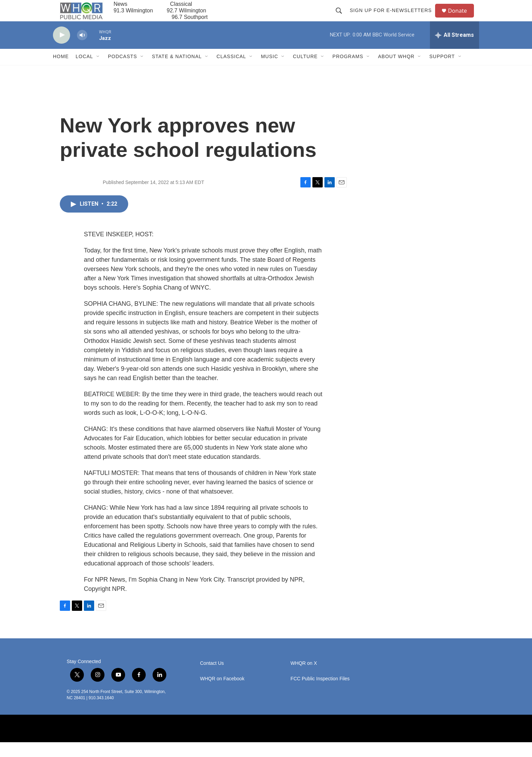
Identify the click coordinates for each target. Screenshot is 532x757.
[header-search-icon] (342, 18)
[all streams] (455, 50)
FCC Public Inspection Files (320, 694)
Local (84, 72)
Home (61, 72)
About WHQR (396, 72)
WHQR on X (304, 678)
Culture (305, 72)
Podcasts (123, 72)
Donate (462, 18)
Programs (348, 72)
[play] (62, 50)
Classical (231, 72)
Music (269, 72)
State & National (177, 72)
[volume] (82, 50)
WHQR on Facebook (222, 694)
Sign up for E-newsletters (394, 18)
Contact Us (212, 678)
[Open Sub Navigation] (98, 72)
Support (442, 72)
